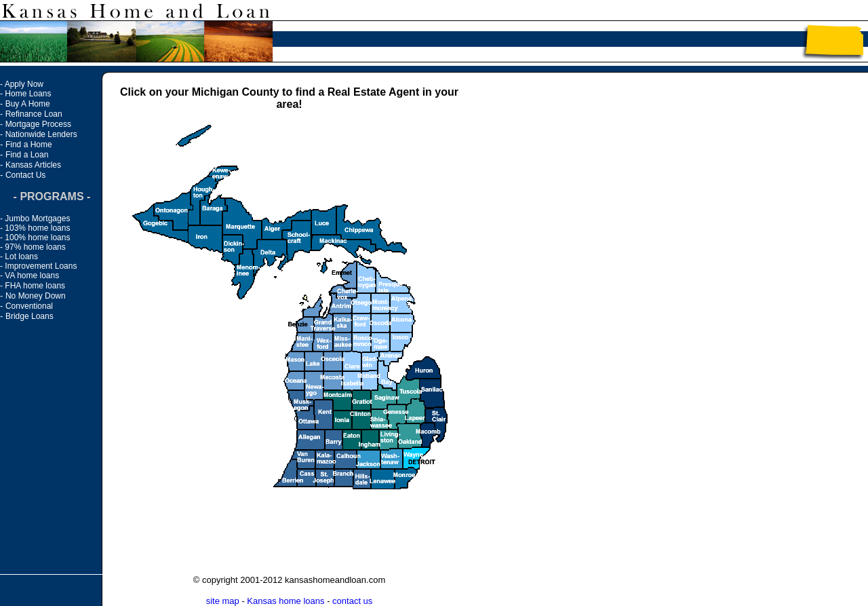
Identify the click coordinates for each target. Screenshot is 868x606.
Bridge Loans (29, 316)
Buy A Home (28, 104)
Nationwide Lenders (41, 134)
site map (223, 601)
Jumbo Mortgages (37, 219)
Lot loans (21, 257)
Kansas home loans (285, 601)
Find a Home (29, 145)
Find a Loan (27, 155)
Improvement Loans (41, 266)
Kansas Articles (33, 165)
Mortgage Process (38, 124)
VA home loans (32, 276)
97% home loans (35, 247)
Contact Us (25, 175)
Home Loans (28, 94)
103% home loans (37, 228)
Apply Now (24, 84)
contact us (352, 601)
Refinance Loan (34, 114)
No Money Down (36, 296)
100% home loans (37, 238)
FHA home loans (35, 286)
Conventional (29, 306)
